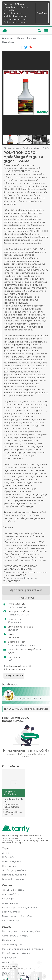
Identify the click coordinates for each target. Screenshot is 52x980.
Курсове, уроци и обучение (17, 953)
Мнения (32, 38)
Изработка (8, 940)
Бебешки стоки (11, 912)
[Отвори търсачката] (39, 31)
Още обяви (8, 42)
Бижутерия (9, 899)
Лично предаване (17, 645)
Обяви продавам (17, 607)
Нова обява (8, 857)
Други (5, 962)
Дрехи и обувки (10, 894)
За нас (5, 853)
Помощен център (12, 862)
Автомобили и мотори (15, 936)
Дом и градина (10, 903)
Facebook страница (13, 879)
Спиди (32, 645)
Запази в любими (14, 676)
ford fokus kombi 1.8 (13, 800)
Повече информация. (15, 22)
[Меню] (46, 31)
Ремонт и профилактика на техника (23, 949)
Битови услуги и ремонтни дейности (23, 931)
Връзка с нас (9, 866)
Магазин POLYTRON (18, 615)
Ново (10, 660)
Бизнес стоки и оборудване (17, 916)
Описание (8, 38)
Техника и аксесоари (13, 890)
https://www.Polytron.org (24, 578)
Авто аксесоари (11, 921)
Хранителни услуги (13, 945)
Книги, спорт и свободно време (20, 908)
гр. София (13, 630)
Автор (20, 38)
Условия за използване (14, 870)
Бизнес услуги (9, 958)
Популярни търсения (14, 875)
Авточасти (14, 622)
